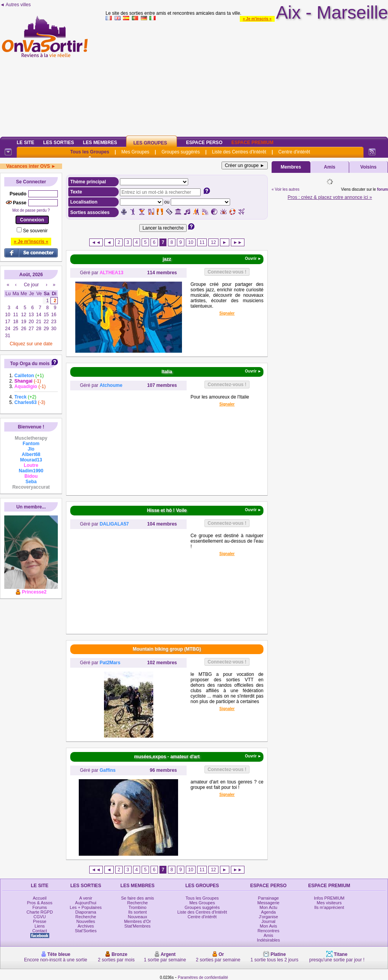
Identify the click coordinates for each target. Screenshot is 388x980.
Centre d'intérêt (294, 152)
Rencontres (268, 931)
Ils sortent (138, 912)
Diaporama (86, 912)
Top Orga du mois (30, 364)
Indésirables (268, 940)
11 (202, 242)
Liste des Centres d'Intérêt (239, 152)
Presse (40, 921)
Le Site (25, 143)
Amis (330, 167)
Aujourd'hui (86, 903)
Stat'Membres (138, 926)
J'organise (268, 917)
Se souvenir (35, 231)
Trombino (137, 907)
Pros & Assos (39, 903)
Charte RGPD (40, 912)
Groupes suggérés (181, 152)
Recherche (86, 917)
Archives (86, 926)
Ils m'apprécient (329, 907)
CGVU (40, 917)
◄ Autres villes (15, 5)
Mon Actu (268, 907)
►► (238, 242)
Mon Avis (268, 926)
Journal (268, 921)
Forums (40, 907)
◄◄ (96, 242)
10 (191, 242)
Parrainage (268, 898)
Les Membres (100, 143)
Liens (40, 926)
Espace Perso (204, 143)
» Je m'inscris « (257, 19)
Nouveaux (138, 917)
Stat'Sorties (86, 931)
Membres (291, 167)
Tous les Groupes (90, 152)
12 (213, 242)
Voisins (369, 167)
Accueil (39, 898)
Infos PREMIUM (329, 898)
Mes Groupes (135, 152)
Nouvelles (86, 921)
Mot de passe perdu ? (31, 210)
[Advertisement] (247, 77)
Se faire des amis (138, 898)
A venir (86, 898)
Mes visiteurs (329, 903)
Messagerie (268, 903)
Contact (40, 931)
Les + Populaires (86, 907)
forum (383, 189)
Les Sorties (58, 143)
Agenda (268, 912)
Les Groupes (150, 143)
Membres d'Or (138, 921)
